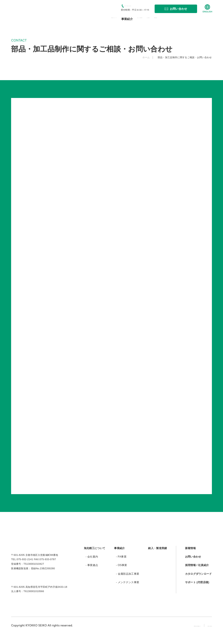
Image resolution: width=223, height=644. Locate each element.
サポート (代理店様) (197, 589)
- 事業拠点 (92, 572)
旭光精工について (95, 555)
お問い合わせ (193, 563)
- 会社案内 (92, 563)
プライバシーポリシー (173, 632)
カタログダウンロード (199, 580)
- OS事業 (122, 572)
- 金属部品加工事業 (128, 580)
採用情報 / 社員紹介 (197, 572)
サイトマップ (203, 632)
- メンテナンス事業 (128, 589)
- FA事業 (121, 563)
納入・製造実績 (157, 555)
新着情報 (190, 555)
